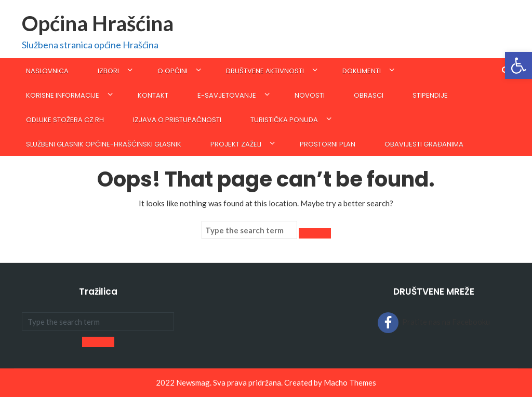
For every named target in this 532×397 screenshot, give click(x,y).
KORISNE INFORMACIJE (63, 95)
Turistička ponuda (284, 120)
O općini (172, 71)
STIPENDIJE (430, 95)
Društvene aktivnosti (265, 71)
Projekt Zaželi (236, 144)
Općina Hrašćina (98, 23)
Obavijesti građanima (424, 144)
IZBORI (108, 71)
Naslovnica (47, 71)
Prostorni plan (328, 144)
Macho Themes (350, 382)
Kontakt (153, 95)
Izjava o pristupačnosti (177, 120)
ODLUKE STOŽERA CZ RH (65, 120)
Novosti (310, 95)
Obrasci (369, 95)
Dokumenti (362, 71)
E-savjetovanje (227, 95)
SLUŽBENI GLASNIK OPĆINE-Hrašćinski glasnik (104, 144)
